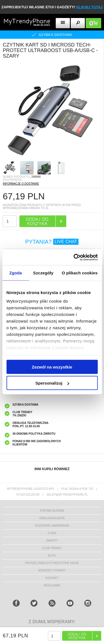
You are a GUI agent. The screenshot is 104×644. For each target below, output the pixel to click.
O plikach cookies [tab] (80, 273)
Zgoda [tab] (16, 273)
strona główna (52, 511)
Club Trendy (52, 548)
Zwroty (52, 541)
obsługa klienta (52, 518)
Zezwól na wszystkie (52, 367)
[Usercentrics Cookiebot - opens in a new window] (74, 257)
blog (52, 556)
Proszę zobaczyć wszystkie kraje (52, 563)
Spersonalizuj (52, 383)
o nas (52, 533)
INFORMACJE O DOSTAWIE (21, 184)
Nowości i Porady (52, 570)
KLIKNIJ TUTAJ (89, 7)
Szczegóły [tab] (43, 273)
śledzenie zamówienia (52, 526)
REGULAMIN (52, 585)
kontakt (52, 578)
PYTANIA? (52, 242)
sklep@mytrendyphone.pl (67, 495)
